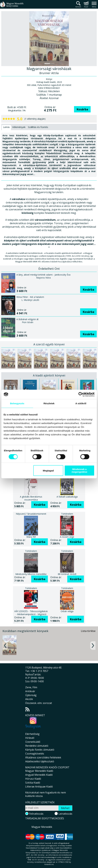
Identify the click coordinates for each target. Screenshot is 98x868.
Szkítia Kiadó (33, 783)
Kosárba (82, 109)
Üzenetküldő (33, 742)
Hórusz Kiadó (33, 779)
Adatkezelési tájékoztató (40, 761)
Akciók (29, 699)
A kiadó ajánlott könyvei (49, 375)
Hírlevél (30, 738)
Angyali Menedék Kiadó (39, 775)
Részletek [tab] (49, 403)
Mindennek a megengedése (79, 471)
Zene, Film (31, 687)
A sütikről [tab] (81, 403)
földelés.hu (49, 864)
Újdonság (31, 695)
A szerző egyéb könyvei (49, 344)
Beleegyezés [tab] (17, 403)
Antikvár (30, 691)
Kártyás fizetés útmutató (40, 750)
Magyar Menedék (42, 827)
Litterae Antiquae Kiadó (39, 787)
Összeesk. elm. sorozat (39, 703)
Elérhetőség (32, 734)
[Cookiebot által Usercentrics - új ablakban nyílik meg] (81, 394)
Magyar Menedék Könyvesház (12, 6)
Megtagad (48, 471)
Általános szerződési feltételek (43, 757)
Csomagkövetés (35, 754)
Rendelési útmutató (37, 746)
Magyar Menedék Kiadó (39, 771)
